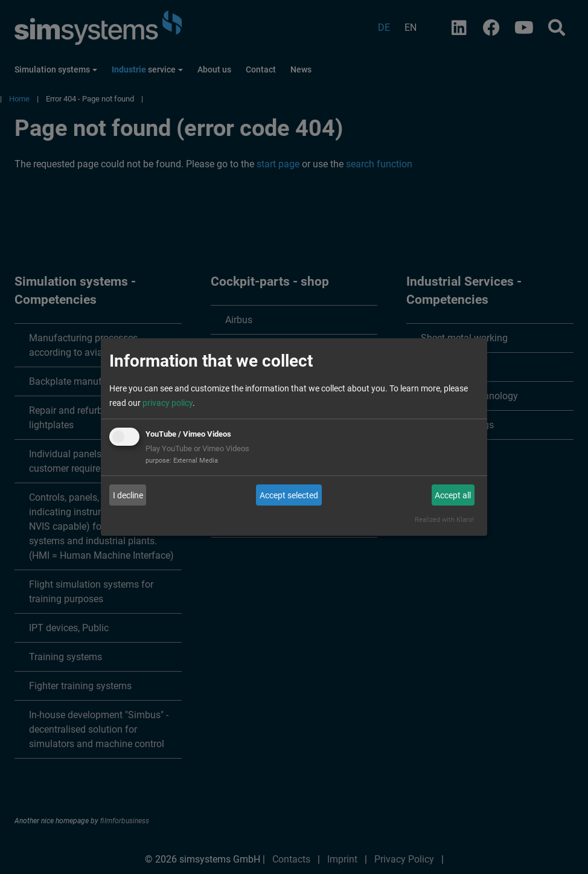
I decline (128, 495)
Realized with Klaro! (444, 520)
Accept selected (289, 495)
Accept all (453, 495)
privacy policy (168, 403)
